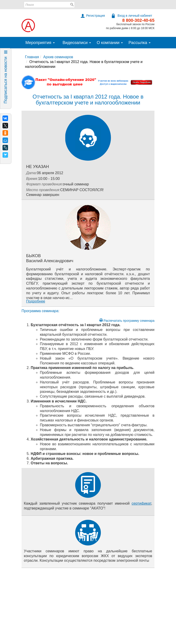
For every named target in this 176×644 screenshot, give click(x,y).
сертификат (141, 503)
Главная (32, 57)
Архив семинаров (58, 57)
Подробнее (36, 301)
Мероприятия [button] (40, 43)
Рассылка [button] (140, 43)
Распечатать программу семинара (127, 321)
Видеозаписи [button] (77, 43)
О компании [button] (110, 43)
